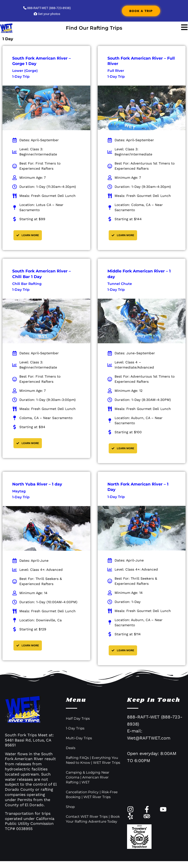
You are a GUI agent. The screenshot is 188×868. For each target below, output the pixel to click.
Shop (70, 807)
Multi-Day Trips (79, 738)
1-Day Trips (75, 728)
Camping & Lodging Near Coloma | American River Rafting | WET (88, 777)
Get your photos (47, 14)
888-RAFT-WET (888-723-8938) (47, 8)
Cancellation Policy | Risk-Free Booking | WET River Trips (92, 794)
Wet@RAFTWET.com (149, 738)
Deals (71, 748)
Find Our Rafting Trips (94, 28)
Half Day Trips (78, 718)
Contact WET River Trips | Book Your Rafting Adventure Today (93, 819)
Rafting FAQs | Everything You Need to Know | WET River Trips (93, 760)
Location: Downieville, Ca (41, 620)
